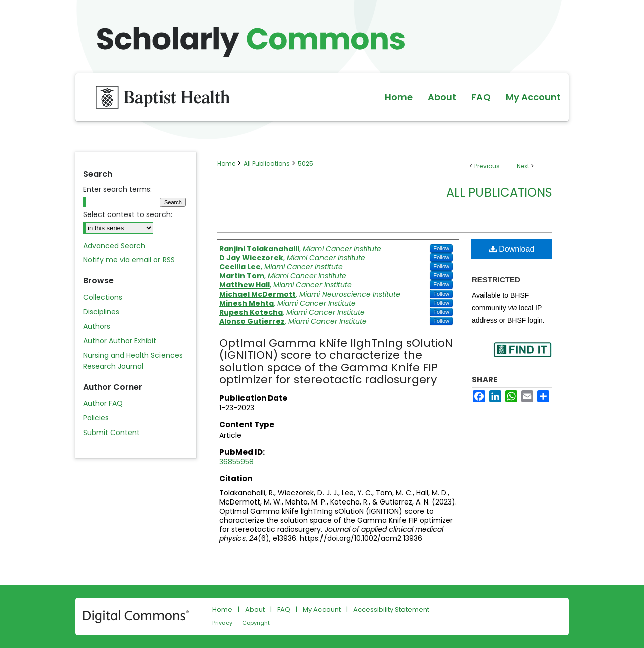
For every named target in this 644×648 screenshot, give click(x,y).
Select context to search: (128, 214)
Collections (103, 297)
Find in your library (522, 356)
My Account (322, 609)
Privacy (222, 623)
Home (226, 163)
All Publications (267, 163)
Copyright (256, 623)
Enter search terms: (117, 189)
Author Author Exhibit (120, 341)
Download (512, 249)
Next (523, 166)
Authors (97, 326)
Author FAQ (103, 403)
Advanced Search (114, 246)
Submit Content (111, 433)
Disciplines (101, 312)
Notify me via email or (129, 260)
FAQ (284, 609)
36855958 (236, 462)
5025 (306, 163)
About (255, 609)
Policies (96, 418)
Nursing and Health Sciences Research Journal (133, 361)
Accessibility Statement (391, 609)
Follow (441, 248)
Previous (487, 166)
